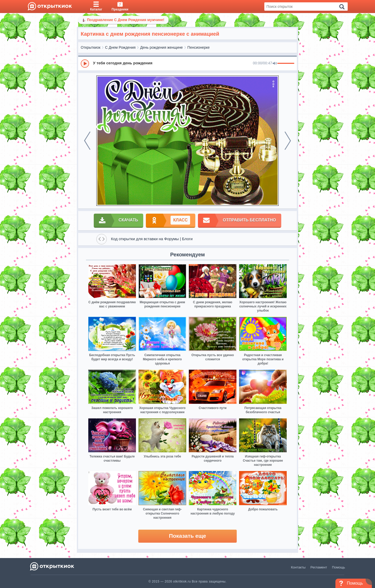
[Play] (85, 64)
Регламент (319, 567)
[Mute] (275, 64)
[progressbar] (286, 64)
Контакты (298, 567)
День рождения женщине (161, 47)
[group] (187, 63)
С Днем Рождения (120, 47)
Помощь (339, 567)
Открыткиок (91, 47)
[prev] (87, 141)
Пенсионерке (199, 47)
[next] (288, 141)
